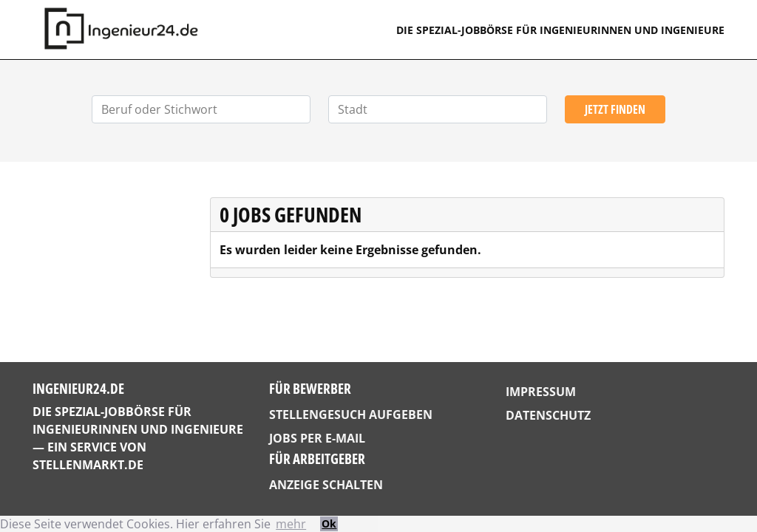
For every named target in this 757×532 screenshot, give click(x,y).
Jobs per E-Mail (317, 438)
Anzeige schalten (326, 485)
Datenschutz (548, 415)
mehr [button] (291, 524)
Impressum (541, 392)
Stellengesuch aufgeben (351, 415)
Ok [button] (329, 524)
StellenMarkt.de (88, 465)
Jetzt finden (615, 109)
